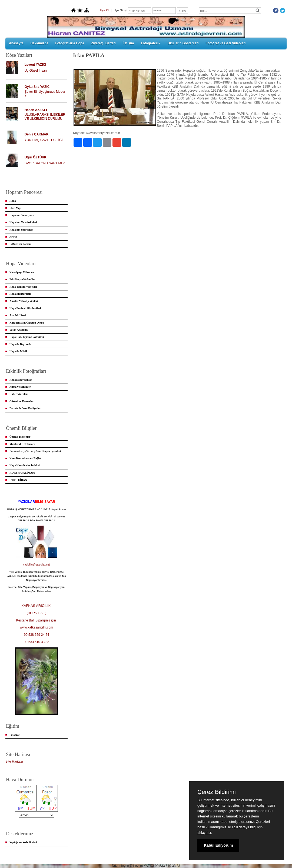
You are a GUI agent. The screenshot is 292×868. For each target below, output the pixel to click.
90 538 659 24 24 (36, 635)
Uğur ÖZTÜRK (36, 157)
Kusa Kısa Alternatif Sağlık (25, 458)
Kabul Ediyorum (218, 845)
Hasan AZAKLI (36, 110)
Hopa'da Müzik (19, 351)
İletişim (128, 43)
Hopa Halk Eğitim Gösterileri (27, 337)
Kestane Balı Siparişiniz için (37, 620)
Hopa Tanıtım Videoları (23, 287)
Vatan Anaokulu (19, 330)
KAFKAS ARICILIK (36, 606)
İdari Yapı (15, 208)
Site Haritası (14, 761)
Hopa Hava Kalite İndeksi (24, 465)
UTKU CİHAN (18, 480)
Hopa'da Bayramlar (21, 344)
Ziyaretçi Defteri (103, 43)
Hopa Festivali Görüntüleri (25, 308)
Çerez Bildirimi (217, 792)
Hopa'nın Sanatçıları (21, 215)
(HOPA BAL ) (37, 613)
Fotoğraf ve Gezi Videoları (226, 43)
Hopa (13, 201)
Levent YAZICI (35, 65)
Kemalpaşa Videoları (22, 272)
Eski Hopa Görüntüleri (23, 279)
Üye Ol (105, 10)
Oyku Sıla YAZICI (38, 87)
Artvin (13, 237)
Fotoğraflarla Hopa (70, 43)
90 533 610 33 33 (36, 642)
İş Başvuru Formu (20, 244)
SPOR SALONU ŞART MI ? (45, 163)
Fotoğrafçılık (151, 43)
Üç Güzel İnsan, (36, 71)
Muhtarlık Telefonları (22, 444)
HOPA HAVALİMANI (22, 473)
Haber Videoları (19, 394)
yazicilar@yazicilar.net (37, 565)
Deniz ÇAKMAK (37, 134)
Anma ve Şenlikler (20, 387)
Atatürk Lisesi (18, 315)
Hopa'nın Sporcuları (21, 230)
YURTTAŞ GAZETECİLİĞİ (44, 140)
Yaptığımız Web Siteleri (23, 842)
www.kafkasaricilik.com (37, 627)
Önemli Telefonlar (20, 437)
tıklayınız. (205, 832)
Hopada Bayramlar (21, 380)
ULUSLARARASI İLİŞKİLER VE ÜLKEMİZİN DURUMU (45, 117)
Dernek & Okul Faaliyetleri (25, 408)
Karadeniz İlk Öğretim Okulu (27, 323)
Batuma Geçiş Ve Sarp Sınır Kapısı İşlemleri (35, 451)
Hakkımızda (39, 43)
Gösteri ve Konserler (21, 401)
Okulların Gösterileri (183, 43)
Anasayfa (16, 43)
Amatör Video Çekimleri (24, 301)
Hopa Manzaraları (20, 294)
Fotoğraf (14, 735)
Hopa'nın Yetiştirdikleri (23, 222)
